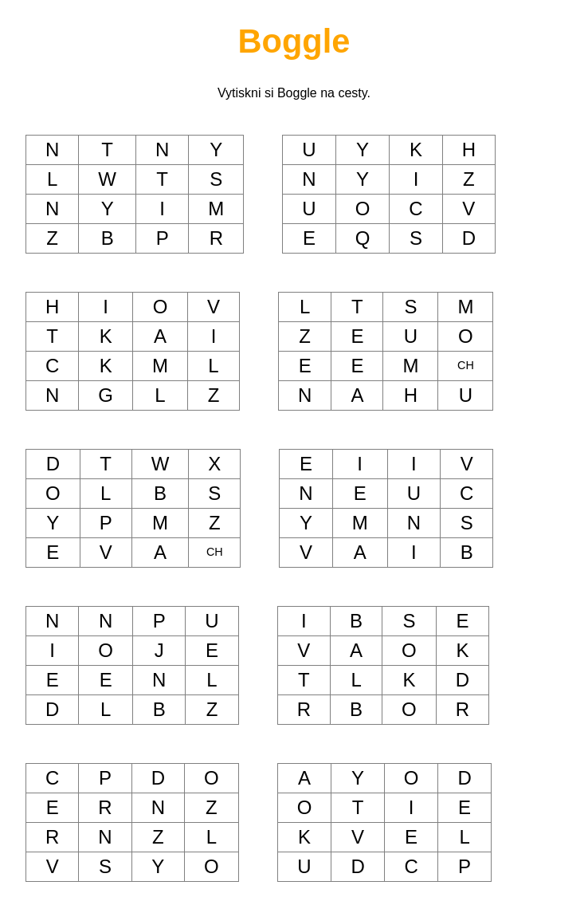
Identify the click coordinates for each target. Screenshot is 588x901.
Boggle (294, 41)
